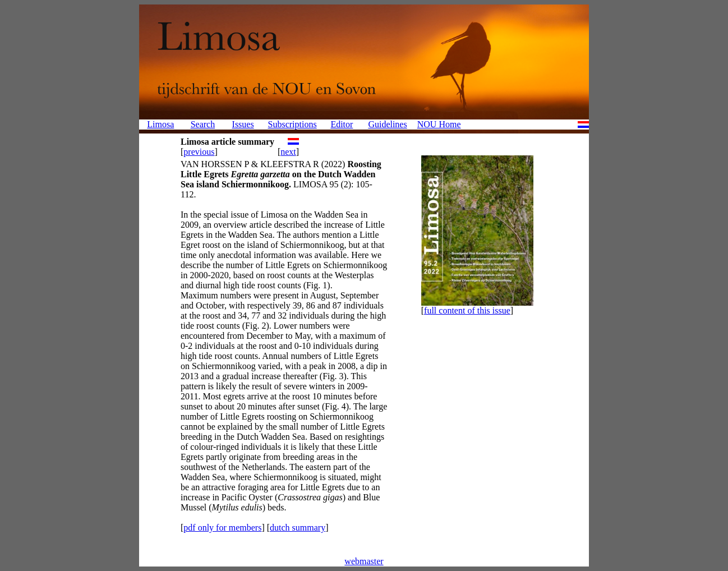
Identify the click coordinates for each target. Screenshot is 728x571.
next (288, 152)
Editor (342, 124)
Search (203, 124)
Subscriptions (292, 124)
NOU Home (439, 124)
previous (199, 152)
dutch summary (298, 528)
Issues (243, 124)
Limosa (160, 124)
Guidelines (387, 124)
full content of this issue (467, 310)
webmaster (364, 561)
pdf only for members (222, 528)
